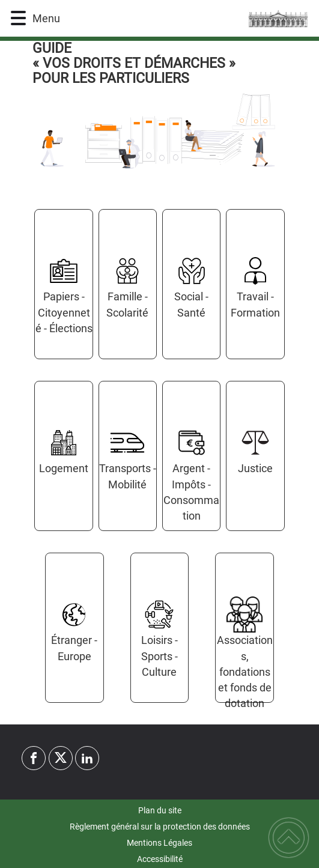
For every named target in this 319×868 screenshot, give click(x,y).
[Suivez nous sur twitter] (61, 758)
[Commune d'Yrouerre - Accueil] (182, 19)
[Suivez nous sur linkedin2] (87, 758)
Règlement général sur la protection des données (160, 827)
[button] (18, 18)
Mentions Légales (159, 843)
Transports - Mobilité (128, 476)
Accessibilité (160, 859)
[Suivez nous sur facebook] (34, 758)
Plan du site (160, 810)
